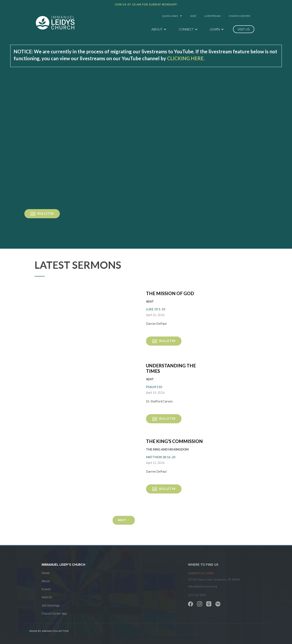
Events (46, 589)
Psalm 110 (154, 387)
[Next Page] (124, 520)
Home (46, 573)
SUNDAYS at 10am (201, 573)
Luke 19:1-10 (156, 309)
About (46, 581)
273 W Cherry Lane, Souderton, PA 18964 (214, 579)
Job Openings (51, 605)
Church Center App (54, 613)
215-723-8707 (197, 595)
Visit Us (47, 597)
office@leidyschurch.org (202, 586)
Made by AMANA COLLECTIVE (49, 631)
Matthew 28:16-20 (161, 457)
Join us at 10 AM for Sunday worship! (146, 4)
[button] (172, 15)
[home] (55, 23)
